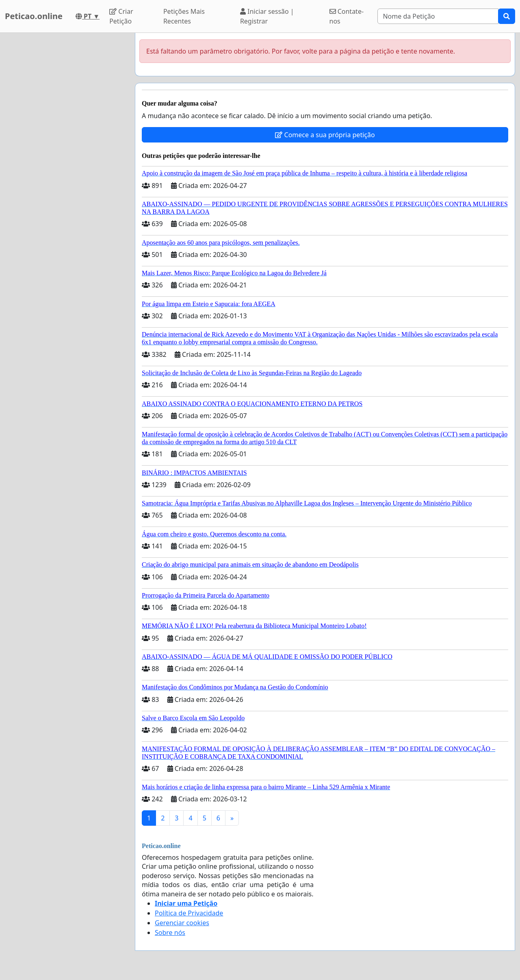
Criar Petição (121, 16)
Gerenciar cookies (182, 923)
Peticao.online (34, 16)
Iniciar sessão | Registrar (267, 16)
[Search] (438, 16)
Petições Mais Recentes (184, 16)
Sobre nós (170, 933)
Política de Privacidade (189, 913)
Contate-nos (347, 16)
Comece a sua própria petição (325, 135)
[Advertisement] (65, 155)
